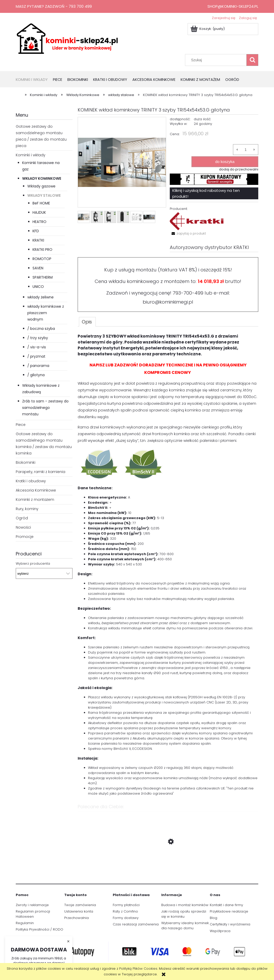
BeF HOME (41, 203)
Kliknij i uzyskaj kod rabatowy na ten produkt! (206, 193)
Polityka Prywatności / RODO (39, 929)
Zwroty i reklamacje (32, 905)
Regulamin (25, 923)
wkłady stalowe (44, 195)
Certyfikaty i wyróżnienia (230, 924)
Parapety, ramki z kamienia (41, 472)
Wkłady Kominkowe (42, 178)
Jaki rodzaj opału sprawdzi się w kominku (184, 914)
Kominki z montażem (35, 500)
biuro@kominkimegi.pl (168, 302)
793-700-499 (188, 293)
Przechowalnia (76, 918)
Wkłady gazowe (41, 186)
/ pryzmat (36, 356)
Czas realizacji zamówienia (136, 924)
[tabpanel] (168, 565)
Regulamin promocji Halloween (33, 914)
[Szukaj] (252, 60)
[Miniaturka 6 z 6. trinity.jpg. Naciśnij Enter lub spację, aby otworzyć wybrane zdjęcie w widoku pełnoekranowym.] (149, 217)
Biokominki (26, 462)
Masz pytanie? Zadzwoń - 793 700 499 (54, 6)
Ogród (22, 518)
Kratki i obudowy (31, 481)
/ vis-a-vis (37, 347)
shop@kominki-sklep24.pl (233, 6)
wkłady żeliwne (41, 297)
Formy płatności (126, 905)
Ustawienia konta (79, 911)
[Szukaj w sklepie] (217, 60)
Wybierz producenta (33, 564)
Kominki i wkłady (31, 155)
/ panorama (38, 366)
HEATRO (39, 222)
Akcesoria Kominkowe (36, 490)
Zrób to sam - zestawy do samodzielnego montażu (45, 408)
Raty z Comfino (125, 911)
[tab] (87, 322)
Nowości (23, 527)
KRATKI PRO (42, 250)
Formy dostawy (126, 918)
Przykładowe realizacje (229, 911)
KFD (36, 231)
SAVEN (38, 268)
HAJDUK (39, 212)
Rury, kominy (27, 509)
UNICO (38, 287)
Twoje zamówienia (80, 905)
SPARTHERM (43, 277)
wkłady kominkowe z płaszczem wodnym (46, 313)
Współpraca (220, 931)
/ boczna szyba (41, 329)
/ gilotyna (36, 375)
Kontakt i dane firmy (226, 905)
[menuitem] (34, 80)
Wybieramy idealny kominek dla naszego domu (185, 926)
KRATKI (38, 240)
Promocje (25, 537)
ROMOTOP (42, 259)
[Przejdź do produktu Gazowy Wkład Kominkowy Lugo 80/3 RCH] (168, 866)
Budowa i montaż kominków (185, 905)
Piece (21, 425)
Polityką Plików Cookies (138, 969)
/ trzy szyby (38, 338)
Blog (213, 918)
